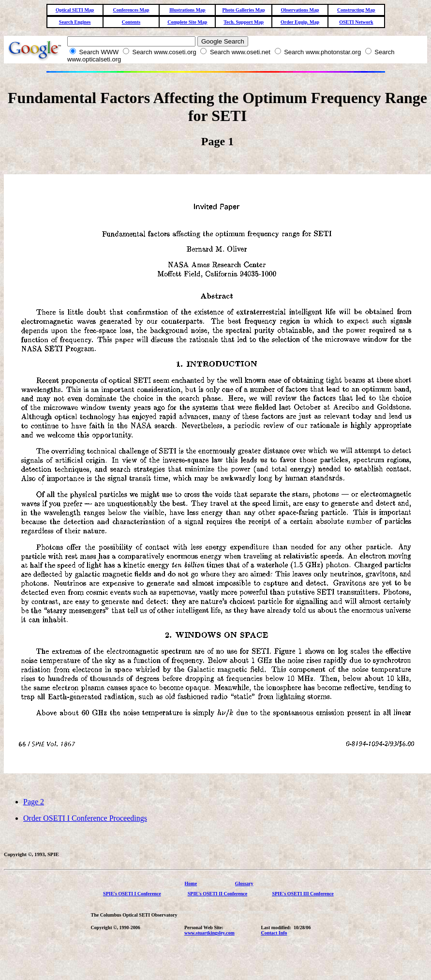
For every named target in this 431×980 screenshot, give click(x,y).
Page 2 (34, 802)
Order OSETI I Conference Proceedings (85, 818)
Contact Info (274, 933)
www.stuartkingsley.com (209, 933)
